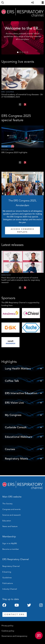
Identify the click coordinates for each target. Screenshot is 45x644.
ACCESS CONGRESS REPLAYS (23, 230)
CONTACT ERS (15, 614)
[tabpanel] (22, 38)
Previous (20, 104)
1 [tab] (18, 52)
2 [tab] (20, 52)
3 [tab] (22, 52)
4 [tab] (25, 52)
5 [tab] (27, 52)
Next (25, 104)
